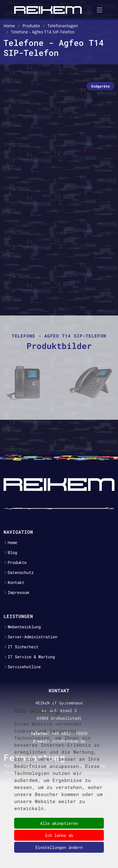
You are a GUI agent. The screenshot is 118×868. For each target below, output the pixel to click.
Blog (12, 553)
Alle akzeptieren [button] (59, 823)
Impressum (18, 592)
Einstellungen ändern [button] (59, 847)
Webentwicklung (24, 627)
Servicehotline (24, 667)
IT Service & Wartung (31, 657)
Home (12, 543)
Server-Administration (32, 637)
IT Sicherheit (23, 647)
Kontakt (16, 582)
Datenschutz (21, 572)
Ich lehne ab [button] (59, 835)
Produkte (17, 563)
